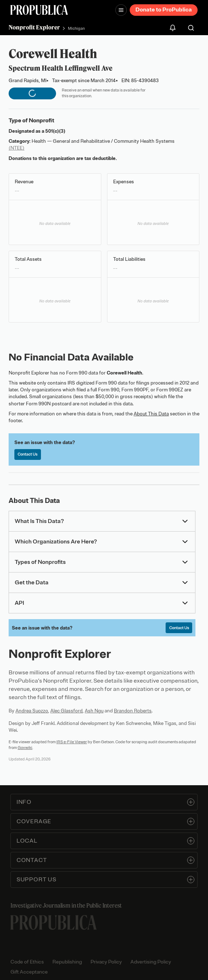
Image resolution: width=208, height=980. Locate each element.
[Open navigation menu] (121, 10)
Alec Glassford (66, 711)
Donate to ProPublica (164, 10)
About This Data (151, 414)
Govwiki (25, 748)
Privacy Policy (106, 962)
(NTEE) (17, 148)
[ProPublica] (39, 10)
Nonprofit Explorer (34, 27)
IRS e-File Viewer (72, 742)
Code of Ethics (27, 962)
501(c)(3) (55, 131)
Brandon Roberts (133, 711)
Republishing (67, 962)
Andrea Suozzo (32, 711)
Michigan (76, 28)
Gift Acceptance (29, 972)
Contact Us (27, 454)
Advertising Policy (151, 962)
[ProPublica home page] (54, 922)
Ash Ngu (94, 711)
